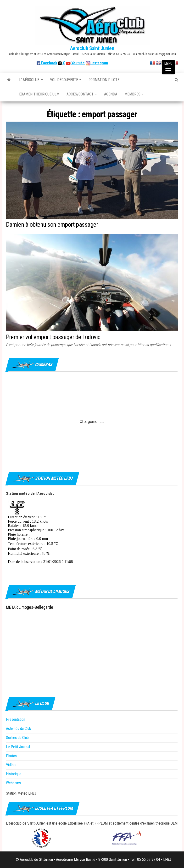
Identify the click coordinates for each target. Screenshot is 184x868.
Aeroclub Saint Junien (92, 48)
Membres (134, 94)
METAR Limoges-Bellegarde (30, 607)
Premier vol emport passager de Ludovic (53, 337)
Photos (11, 756)
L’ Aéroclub (31, 80)
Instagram (99, 63)
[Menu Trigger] (168, 67)
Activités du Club (19, 729)
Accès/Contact (82, 94)
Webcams (13, 783)
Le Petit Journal (18, 747)
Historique (14, 774)
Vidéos (11, 765)
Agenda (111, 94)
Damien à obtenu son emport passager (52, 224)
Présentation (16, 719)
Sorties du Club (17, 738)
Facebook (47, 63)
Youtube (78, 63)
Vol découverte (66, 80)
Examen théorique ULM (39, 94)
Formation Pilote (104, 80)
